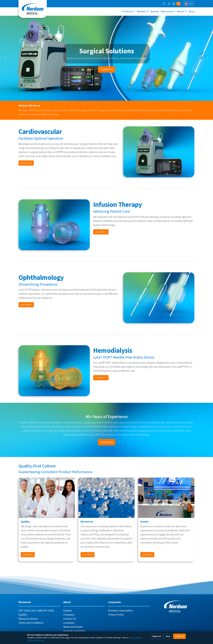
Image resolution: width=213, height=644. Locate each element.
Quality (23, 615)
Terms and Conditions (31, 623)
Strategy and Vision (74, 631)
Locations (69, 623)
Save (168, 636)
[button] (164, 4)
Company (69, 615)
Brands (155, 12)
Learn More (107, 442)
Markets (142, 12)
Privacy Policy (116, 615)
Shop (192, 12)
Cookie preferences (36, 640)
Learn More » (26, 163)
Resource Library (28, 619)
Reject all (157, 636)
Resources (167, 12)
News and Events (73, 627)
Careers (68, 611)
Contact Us (107, 69)
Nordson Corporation (120, 611)
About (181, 12)
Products (127, 12)
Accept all (179, 636)
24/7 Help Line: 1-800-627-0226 (36, 611)
